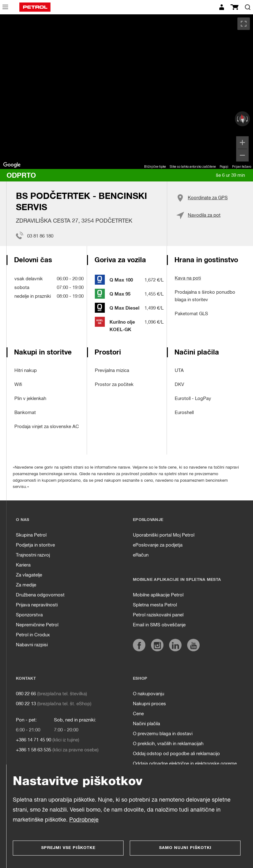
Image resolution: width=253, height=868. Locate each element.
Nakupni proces (149, 704)
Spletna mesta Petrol (155, 605)
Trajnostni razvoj (33, 555)
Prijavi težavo (242, 167)
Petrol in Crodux (33, 635)
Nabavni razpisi (32, 645)
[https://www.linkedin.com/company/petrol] (175, 645)
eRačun (141, 555)
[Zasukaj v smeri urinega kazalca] (248, 119)
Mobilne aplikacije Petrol (158, 595)
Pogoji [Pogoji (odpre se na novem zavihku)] (224, 167)
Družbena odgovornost (40, 595)
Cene (138, 714)
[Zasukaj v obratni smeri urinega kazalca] (237, 119)
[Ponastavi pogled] (242, 119)
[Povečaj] (242, 142)
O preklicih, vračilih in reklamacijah (168, 744)
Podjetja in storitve (35, 545)
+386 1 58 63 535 (34, 750)
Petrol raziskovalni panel (158, 615)
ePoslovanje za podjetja (158, 545)
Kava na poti (188, 278)
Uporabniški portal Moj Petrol (164, 535)
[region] (126, 92)
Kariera (23, 565)
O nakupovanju (148, 694)
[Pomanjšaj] (242, 155)
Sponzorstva (29, 615)
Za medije (26, 585)
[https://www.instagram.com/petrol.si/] (157, 645)
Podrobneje (84, 820)
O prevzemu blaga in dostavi (163, 734)
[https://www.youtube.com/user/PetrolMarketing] (193, 645)
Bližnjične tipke (155, 167)
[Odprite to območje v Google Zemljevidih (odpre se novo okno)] (12, 165)
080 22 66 (26, 694)
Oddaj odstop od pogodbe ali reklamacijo (176, 754)
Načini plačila (146, 724)
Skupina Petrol (31, 535)
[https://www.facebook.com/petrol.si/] (139, 645)
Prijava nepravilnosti (37, 605)
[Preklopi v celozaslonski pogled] (244, 24)
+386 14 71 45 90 (34, 740)
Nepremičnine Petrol (37, 625)
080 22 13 (26, 704)
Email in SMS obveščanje (159, 625)
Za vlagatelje (29, 575)
